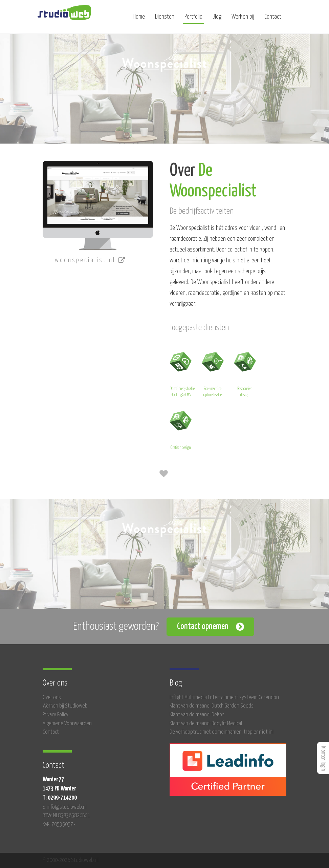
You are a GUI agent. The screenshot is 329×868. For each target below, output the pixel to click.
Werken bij (243, 19)
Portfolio (193, 19)
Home (139, 19)
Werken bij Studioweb (65, 706)
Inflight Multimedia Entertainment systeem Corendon (224, 698)
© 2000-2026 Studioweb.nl (71, 860)
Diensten (165, 19)
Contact (273, 19)
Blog (217, 19)
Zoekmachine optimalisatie (213, 373)
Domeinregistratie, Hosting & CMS (182, 373)
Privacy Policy (56, 715)
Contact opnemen (203, 626)
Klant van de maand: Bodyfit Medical (206, 724)
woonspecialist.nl (91, 260)
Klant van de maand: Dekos (197, 715)
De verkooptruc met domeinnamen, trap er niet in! (222, 732)
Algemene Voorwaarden (67, 724)
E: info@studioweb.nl (65, 807)
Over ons (52, 698)
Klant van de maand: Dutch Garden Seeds (212, 706)
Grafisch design (181, 429)
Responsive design (245, 373)
